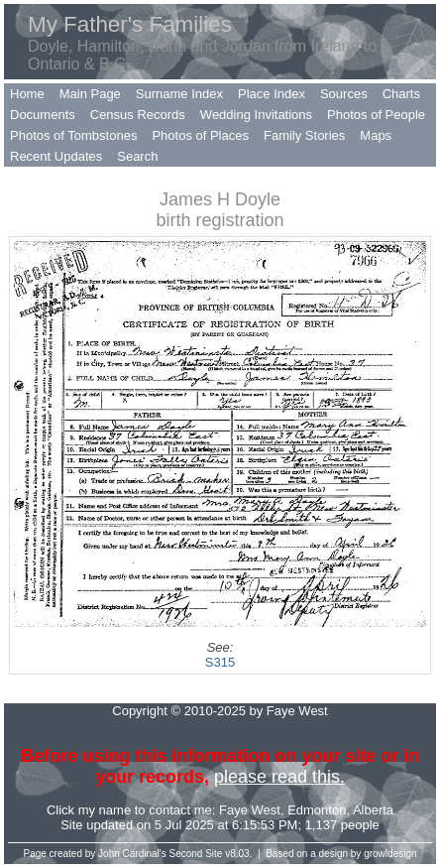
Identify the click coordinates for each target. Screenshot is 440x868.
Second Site (196, 854)
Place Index (272, 94)
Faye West (250, 810)
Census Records (138, 115)
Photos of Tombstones (73, 135)
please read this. (279, 777)
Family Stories (304, 135)
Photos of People (376, 115)
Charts (401, 94)
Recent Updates (56, 156)
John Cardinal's (132, 854)
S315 (220, 662)
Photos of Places (200, 135)
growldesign (390, 854)
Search (137, 156)
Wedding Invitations (256, 115)
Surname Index (179, 94)
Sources (344, 94)
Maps (376, 135)
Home (27, 94)
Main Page (90, 94)
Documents (43, 115)
